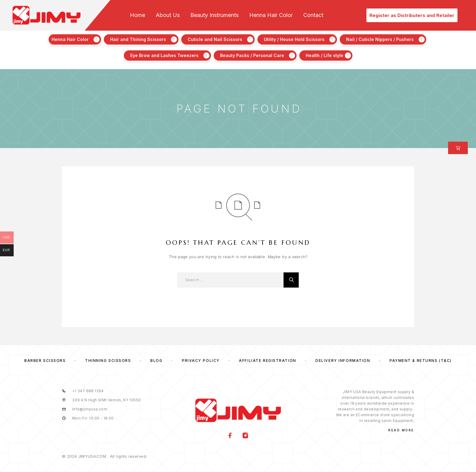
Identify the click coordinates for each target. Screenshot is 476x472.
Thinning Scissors (108, 361)
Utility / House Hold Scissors (294, 39)
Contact (313, 15)
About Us (168, 15)
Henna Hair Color (271, 15)
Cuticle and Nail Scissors (215, 39)
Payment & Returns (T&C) (421, 361)
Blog (156, 361)
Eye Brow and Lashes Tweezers (164, 55)
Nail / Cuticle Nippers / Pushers (380, 39)
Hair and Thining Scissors (138, 39)
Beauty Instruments (214, 15)
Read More (401, 430)
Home (138, 15)
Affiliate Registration (267, 361)
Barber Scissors (45, 361)
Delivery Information (343, 361)
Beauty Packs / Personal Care (252, 55)
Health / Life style (325, 55)
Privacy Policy (201, 361)
